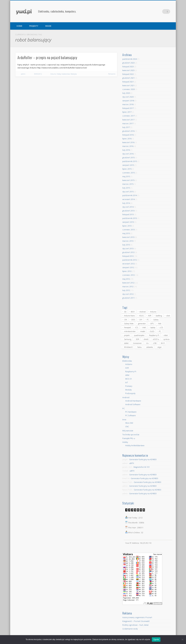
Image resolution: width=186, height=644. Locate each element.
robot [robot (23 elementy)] (166, 335)
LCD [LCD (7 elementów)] (161, 327)
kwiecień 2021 (128, 85)
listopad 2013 (128, 214)
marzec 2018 (128, 104)
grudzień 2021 (128, 78)
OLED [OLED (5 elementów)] (152, 331)
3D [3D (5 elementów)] (125, 312)
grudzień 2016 (128, 131)
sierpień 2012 (128, 267)
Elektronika (127, 361)
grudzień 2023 (128, 63)
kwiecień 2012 (128, 283)
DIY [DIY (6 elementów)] (141, 320)
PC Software (130, 415)
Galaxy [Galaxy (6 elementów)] (156, 320)
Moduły (128, 390)
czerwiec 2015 (129, 173)
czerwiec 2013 (129, 230)
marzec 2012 (128, 286)
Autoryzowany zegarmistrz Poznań (137, 617)
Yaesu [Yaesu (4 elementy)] (139, 347)
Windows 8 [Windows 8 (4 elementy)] (128, 347)
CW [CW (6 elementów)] (125, 320)
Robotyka (74, 74)
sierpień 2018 (128, 101)
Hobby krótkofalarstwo (135, 445)
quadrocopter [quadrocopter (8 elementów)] (139, 335)
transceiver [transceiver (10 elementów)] (137, 343)
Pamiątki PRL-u (129, 438)
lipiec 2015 (127, 169)
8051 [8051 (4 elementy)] (133, 312)
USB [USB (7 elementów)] (155, 343)
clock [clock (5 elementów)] (168, 316)
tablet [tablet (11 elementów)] (126, 343)
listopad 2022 (128, 74)
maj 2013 (126, 233)
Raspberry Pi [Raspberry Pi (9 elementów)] (154, 335)
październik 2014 (130, 195)
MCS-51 (129, 379)
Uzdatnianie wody (130, 629)
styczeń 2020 (128, 97)
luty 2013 (126, 245)
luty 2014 (126, 203)
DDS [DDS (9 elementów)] (133, 320)
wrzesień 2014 (129, 199)
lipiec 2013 (127, 226)
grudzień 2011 (128, 298)
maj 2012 (126, 279)
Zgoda (156, 639)
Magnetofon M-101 (142, 467)
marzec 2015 (128, 184)
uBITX (132, 463)
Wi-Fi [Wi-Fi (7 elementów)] (163, 343)
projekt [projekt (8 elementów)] (127, 335)
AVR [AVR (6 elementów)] (150, 316)
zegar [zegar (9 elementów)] (160, 347)
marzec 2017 (128, 123)
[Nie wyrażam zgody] (182, 639)
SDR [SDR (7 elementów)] (137, 339)
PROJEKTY (34, 26)
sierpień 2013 (128, 222)
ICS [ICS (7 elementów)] (137, 327)
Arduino (53, 74)
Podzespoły (130, 393)
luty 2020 (126, 93)
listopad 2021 (128, 82)
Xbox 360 (129, 423)
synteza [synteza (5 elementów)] (166, 339)
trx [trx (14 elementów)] (147, 343)
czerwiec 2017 (129, 116)
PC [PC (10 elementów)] (160, 331)
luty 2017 (126, 127)
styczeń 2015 (128, 192)
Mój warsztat (128, 431)
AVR (127, 368)
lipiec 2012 (127, 271)
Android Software (133, 404)
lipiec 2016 (127, 139)
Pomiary (129, 386)
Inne (124, 420)
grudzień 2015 (128, 158)
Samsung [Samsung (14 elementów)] (128, 339)
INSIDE (48, 26)
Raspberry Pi (131, 371)
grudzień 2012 (128, 252)
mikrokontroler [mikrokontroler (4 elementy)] (130, 331)
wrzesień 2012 (129, 264)
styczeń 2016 (128, 154)
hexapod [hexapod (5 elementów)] (127, 327)
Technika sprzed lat (131, 435)
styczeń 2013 (128, 248)
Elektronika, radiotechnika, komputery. (57, 11)
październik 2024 (130, 59)
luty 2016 (126, 150)
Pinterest (162, 11)
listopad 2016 (128, 135)
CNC (127, 427)
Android (126, 397)
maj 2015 (126, 176)
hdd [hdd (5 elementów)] (160, 324)
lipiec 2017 (127, 112)
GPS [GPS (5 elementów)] (152, 324)
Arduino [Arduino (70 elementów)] (153, 312)
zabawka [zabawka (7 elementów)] (150, 347)
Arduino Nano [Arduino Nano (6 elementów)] (129, 316)
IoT (127, 382)
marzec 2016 (128, 146)
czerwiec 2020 (129, 89)
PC (124, 408)
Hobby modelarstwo (63, 74)
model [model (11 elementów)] (143, 331)
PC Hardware (131, 412)
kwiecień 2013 (128, 237)
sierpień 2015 (128, 165)
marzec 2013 (128, 241)
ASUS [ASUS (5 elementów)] (141, 316)
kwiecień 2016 (128, 142)
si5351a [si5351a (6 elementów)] (156, 339)
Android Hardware (133, 401)
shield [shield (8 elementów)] (146, 339)
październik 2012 (130, 260)
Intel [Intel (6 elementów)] (144, 327)
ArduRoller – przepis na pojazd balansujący (47, 57)
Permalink (112, 74)
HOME (19, 26)
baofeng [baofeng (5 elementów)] (159, 316)
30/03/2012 (38, 74)
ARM (127, 375)
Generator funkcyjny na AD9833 (143, 459)
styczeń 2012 (128, 294)
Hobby (125, 442)
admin (23, 74)
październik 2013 (130, 218)
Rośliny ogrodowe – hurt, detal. (136, 625)
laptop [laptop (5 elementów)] (153, 327)
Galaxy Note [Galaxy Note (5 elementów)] (129, 324)
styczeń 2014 (128, 207)
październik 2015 (130, 161)
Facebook (156, 11)
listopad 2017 (128, 108)
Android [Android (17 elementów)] (143, 312)
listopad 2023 (128, 67)
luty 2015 (126, 188)
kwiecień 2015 (128, 180)
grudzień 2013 (128, 211)
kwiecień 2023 (128, 70)
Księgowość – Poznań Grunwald (136, 621)
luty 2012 (126, 290)
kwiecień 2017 (128, 120)
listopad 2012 (128, 256)
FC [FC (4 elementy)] (148, 320)
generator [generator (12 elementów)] (142, 324)
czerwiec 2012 (129, 275)
